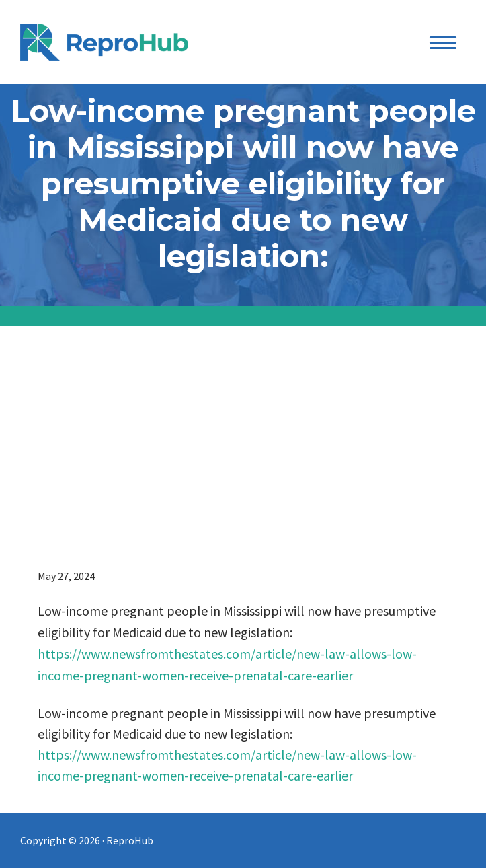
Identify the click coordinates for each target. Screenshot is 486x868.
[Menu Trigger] (443, 42)
